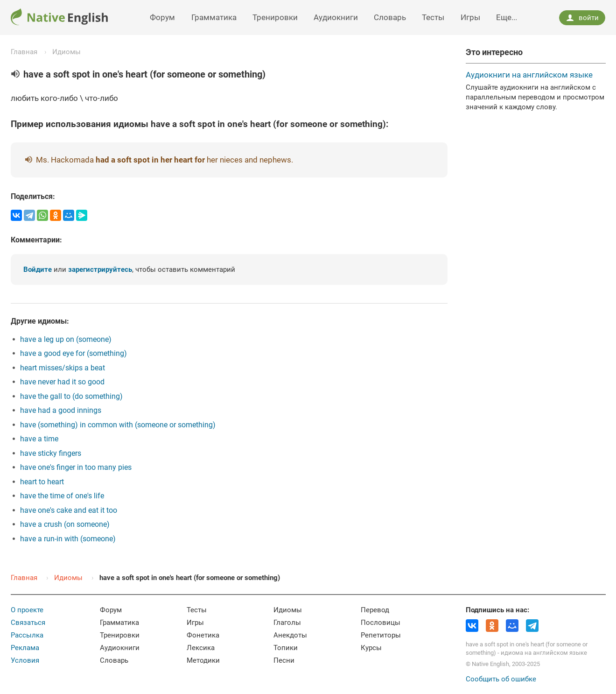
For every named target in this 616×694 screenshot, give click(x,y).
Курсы (371, 648)
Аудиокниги (336, 17)
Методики (203, 660)
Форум (162, 17)
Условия (25, 660)
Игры (470, 17)
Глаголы (287, 623)
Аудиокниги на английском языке (529, 75)
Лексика (201, 648)
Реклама (25, 648)
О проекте (27, 610)
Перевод (375, 610)
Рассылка (27, 635)
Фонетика (203, 635)
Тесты (433, 17)
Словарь (390, 17)
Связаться (28, 623)
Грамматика (214, 17)
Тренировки (275, 17)
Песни (284, 660)
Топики (286, 648)
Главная (24, 52)
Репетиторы (381, 635)
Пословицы (381, 623)
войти (582, 18)
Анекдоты (290, 635)
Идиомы (66, 52)
